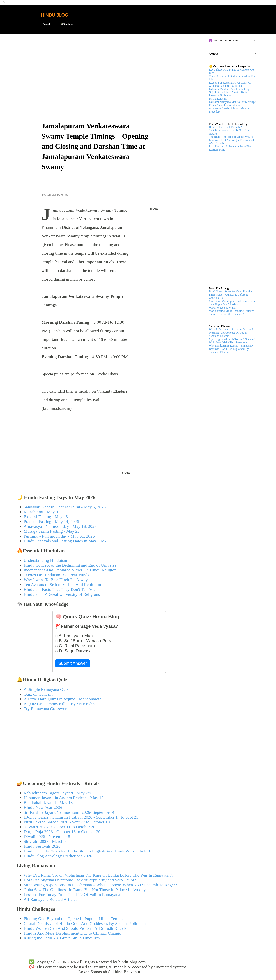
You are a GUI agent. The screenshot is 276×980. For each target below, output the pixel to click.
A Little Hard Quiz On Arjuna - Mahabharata (63, 699)
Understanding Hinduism (45, 560)
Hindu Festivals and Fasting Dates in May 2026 (65, 541)
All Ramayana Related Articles (50, 899)
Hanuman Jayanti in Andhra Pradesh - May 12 (64, 798)
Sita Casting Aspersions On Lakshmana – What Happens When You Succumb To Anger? (100, 885)
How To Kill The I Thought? (225, 127)
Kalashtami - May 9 (41, 512)
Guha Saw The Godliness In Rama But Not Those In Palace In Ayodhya (86, 890)
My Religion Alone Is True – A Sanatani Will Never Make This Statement (232, 341)
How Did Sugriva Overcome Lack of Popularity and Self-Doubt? (80, 880)
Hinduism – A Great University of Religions (62, 594)
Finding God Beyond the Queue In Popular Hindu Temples (75, 919)
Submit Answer (73, 663)
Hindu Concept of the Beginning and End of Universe (70, 565)
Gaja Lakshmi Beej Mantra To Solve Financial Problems (230, 94)
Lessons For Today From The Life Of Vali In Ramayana (72, 895)
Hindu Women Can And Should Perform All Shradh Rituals (75, 928)
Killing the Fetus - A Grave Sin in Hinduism (62, 938)
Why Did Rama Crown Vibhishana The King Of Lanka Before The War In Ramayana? (99, 875)
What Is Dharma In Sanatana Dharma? (231, 329)
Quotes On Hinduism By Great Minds (57, 575)
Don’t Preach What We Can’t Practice (231, 291)
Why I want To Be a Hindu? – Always (57, 580)
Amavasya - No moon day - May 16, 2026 (60, 526)
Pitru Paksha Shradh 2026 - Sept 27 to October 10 (67, 822)
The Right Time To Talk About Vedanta (232, 137)
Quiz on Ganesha (39, 694)
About (44, 24)
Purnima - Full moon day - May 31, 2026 (59, 536)
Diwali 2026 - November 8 (47, 837)
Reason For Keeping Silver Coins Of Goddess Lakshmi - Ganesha (230, 84)
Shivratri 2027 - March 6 (45, 841)
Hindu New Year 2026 (43, 807)
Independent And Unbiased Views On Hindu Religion (70, 570)
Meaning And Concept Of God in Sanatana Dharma (228, 334)
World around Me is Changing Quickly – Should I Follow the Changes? (233, 312)
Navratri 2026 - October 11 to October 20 (59, 827)
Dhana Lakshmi (218, 99)
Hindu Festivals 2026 (42, 846)
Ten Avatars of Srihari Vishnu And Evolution (62, 585)
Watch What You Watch (223, 308)
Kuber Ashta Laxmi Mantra (225, 105)
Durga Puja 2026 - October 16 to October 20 (62, 832)
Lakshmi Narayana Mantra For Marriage (232, 102)
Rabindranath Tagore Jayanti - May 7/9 (57, 793)
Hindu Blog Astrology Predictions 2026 (58, 856)
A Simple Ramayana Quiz (46, 689)
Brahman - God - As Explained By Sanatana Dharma (229, 350)
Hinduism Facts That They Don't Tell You (60, 589)
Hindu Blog (54, 15)
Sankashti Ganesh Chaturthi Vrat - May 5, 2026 (65, 507)
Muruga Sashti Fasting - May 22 (52, 531)
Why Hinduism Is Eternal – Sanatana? (231, 346)
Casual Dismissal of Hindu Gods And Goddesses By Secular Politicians (86, 923)
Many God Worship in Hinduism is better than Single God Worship (233, 303)
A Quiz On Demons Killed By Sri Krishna (60, 704)
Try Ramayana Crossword (46, 709)
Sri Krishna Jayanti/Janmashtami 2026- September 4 (69, 812)
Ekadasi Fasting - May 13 (46, 517)
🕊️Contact (65, 24)
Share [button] (154, 209)
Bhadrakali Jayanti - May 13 (48, 803)
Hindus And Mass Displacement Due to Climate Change (72, 933)
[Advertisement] (109, 64)
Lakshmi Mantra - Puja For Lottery (229, 89)
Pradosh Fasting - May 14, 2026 (51, 522)
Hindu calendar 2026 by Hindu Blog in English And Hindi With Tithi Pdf (87, 851)
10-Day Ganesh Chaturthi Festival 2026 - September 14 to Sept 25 (81, 817)
